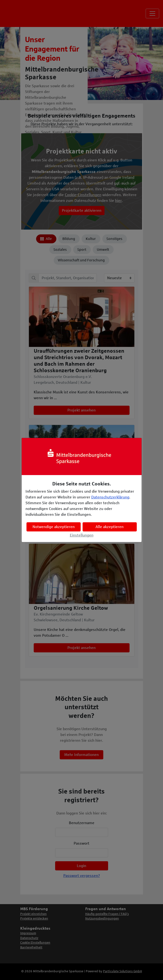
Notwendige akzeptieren (54, 527)
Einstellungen (82, 535)
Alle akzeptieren (110, 527)
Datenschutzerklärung (110, 497)
